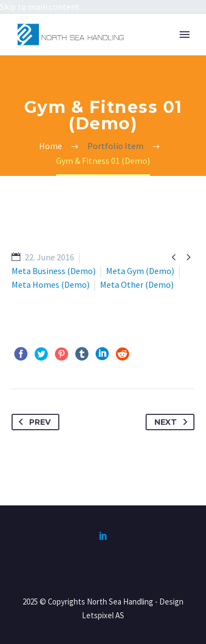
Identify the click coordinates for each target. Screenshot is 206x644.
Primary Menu (185, 35)
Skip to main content (40, 7)
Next (173, 422)
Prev (32, 422)
